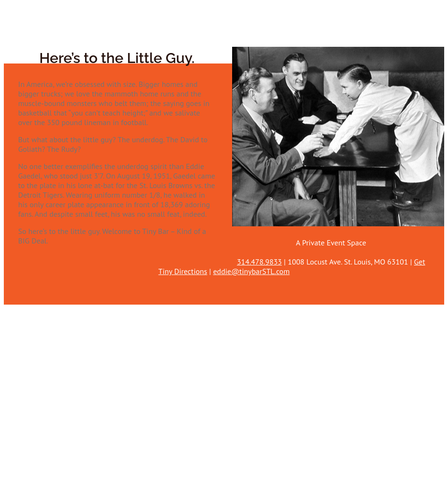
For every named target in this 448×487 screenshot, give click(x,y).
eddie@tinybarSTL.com (251, 271)
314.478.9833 (259, 262)
